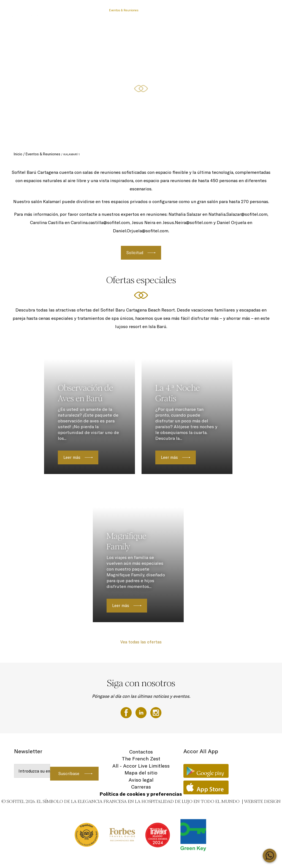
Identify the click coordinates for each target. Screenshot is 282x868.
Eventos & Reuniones (124, 10)
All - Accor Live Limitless (141, 766)
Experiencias (187, 10)
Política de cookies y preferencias (141, 794)
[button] (271, 138)
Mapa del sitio (141, 773)
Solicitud (135, 253)
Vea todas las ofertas (141, 642)
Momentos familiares (158, 10)
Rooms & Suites (243, 10)
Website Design (262, 801)
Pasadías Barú (75, 10)
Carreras (141, 787)
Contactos (141, 752)
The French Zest (141, 759)
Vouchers (97, 10)
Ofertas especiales (214, 10)
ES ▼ (264, 10)
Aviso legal (141, 780)
